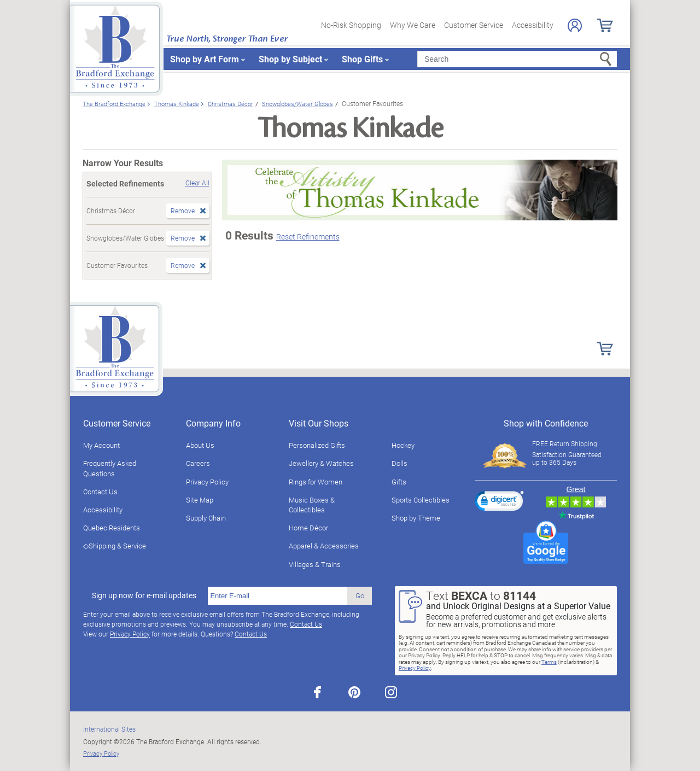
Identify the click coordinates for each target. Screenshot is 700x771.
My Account (101, 445)
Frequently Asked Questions (110, 468)
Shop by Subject (290, 59)
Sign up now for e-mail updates (144, 595)
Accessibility (533, 25)
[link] (499, 503)
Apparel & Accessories (324, 546)
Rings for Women (316, 481)
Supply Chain (206, 518)
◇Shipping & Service (115, 546)
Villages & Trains (315, 564)
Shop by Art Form (205, 59)
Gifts (399, 481)
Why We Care (413, 25)
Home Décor (308, 528)
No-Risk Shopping (351, 25)
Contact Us (100, 492)
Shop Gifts (362, 59)
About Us (200, 445)
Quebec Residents (112, 528)
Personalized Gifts (317, 445)
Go (360, 595)
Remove (183, 211)
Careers (198, 463)
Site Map (200, 500)
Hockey (403, 445)
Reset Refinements (308, 236)
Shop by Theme (416, 518)
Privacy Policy (207, 481)
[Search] (517, 59)
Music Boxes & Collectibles (312, 505)
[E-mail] (278, 596)
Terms (549, 662)
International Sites (109, 729)
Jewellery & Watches (321, 463)
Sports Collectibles (421, 500)
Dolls (399, 463)
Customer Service (474, 25)
